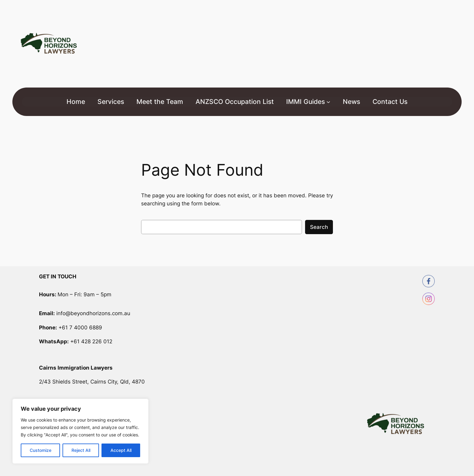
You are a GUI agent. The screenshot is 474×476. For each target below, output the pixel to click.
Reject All (81, 450)
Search (319, 227)
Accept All (121, 450)
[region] (80, 431)
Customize (41, 450)
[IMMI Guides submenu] (328, 102)
